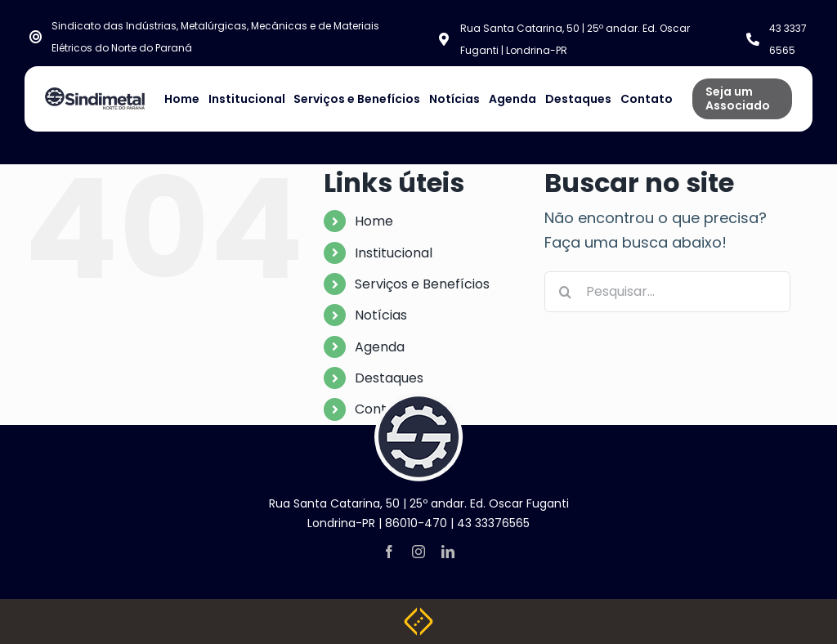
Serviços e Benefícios (422, 284)
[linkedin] (448, 552)
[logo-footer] (418, 399)
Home (374, 221)
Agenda (380, 347)
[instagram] (418, 552)
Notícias (381, 315)
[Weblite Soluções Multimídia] (418, 614)
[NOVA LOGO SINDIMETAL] (95, 94)
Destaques (389, 378)
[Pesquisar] (565, 292)
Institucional (394, 253)
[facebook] (389, 552)
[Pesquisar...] (667, 292)
